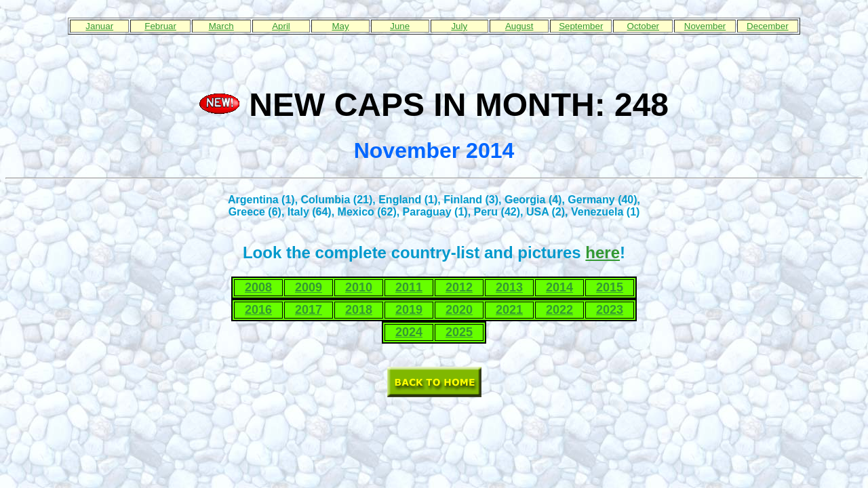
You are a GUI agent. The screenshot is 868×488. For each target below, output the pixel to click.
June (400, 26)
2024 (409, 332)
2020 (459, 310)
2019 (409, 310)
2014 (559, 287)
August (519, 26)
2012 (459, 287)
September (581, 26)
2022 (559, 310)
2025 (459, 332)
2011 (409, 287)
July (459, 26)
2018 (359, 310)
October (643, 26)
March (221, 26)
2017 (309, 310)
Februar (160, 26)
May (340, 26)
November (705, 26)
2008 (258, 287)
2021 (509, 310)
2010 (359, 287)
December (767, 26)
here (603, 252)
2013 (509, 287)
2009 (309, 287)
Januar (99, 26)
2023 (610, 310)
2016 (258, 310)
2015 (610, 287)
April (281, 26)
